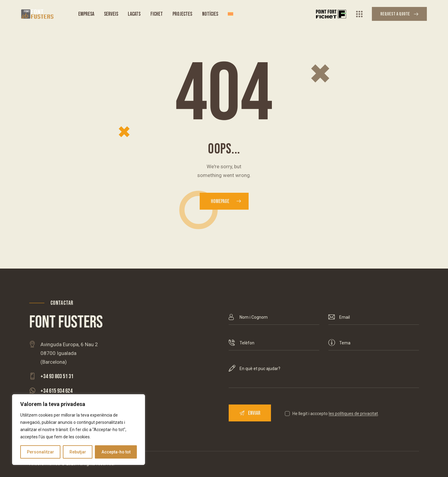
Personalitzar (40, 452)
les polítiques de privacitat (353, 414)
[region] (79, 430)
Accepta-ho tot (116, 452)
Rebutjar (78, 452)
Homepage (220, 201)
